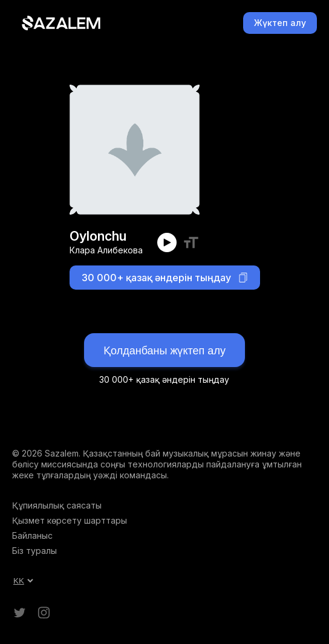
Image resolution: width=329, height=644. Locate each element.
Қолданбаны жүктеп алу (164, 351)
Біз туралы (34, 551)
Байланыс (32, 535)
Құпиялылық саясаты (57, 505)
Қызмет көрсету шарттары (70, 520)
